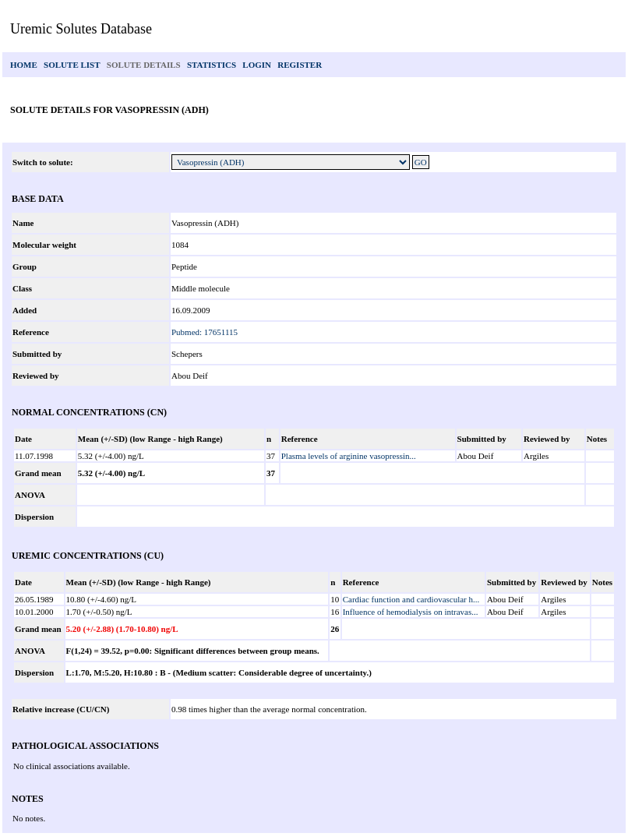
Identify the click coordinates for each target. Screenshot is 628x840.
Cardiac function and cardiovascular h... (411, 599)
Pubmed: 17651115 (205, 332)
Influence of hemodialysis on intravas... (411, 612)
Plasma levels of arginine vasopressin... (349, 456)
